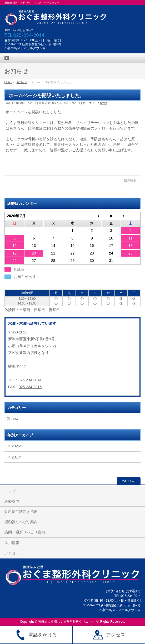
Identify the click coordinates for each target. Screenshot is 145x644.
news (103, 103)
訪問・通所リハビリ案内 (25, 532)
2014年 (18, 457)
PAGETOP (129, 481)
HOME (8, 82)
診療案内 (12, 501)
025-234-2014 (29, 35)
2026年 (18, 446)
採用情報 (130, 181)
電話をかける (36, 635)
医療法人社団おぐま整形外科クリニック (66, 622)
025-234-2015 (30, 387)
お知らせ (22, 82)
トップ (10, 491)
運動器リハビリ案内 (21, 522)
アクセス (12, 553)
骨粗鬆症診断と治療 (21, 512)
